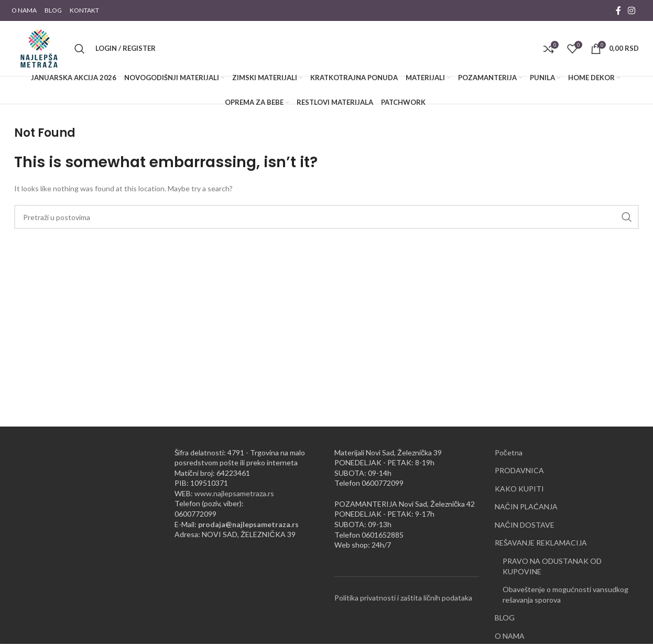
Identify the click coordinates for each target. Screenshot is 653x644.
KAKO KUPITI (519, 489)
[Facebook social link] (618, 10)
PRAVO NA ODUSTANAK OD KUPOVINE (552, 566)
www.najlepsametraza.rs (234, 493)
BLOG (505, 618)
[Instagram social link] (632, 10)
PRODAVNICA (519, 470)
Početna (509, 452)
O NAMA (510, 636)
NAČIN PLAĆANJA (526, 506)
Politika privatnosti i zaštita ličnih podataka (403, 598)
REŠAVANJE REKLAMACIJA (541, 543)
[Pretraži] (80, 49)
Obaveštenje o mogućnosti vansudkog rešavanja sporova (565, 594)
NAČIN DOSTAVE (525, 525)
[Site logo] (39, 47)
